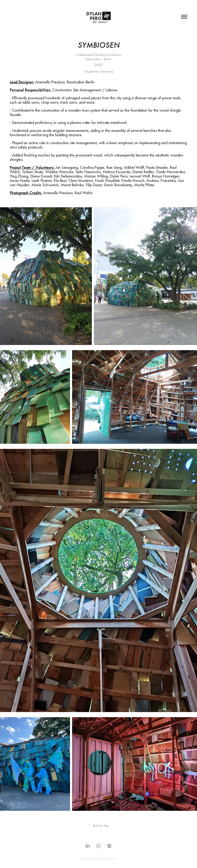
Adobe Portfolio (107, 858)
